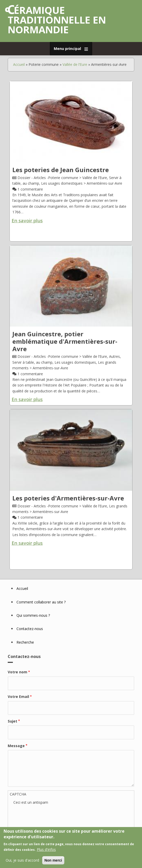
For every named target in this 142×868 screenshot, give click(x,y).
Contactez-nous (30, 629)
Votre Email (18, 697)
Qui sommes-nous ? (33, 615)
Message (16, 746)
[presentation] (52, 815)
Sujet (12, 721)
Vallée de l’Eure (75, 64)
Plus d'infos (46, 849)
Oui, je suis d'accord (22, 860)
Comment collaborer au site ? (41, 602)
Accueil (19, 64)
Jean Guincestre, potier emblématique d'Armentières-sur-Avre (65, 341)
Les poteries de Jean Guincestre (61, 170)
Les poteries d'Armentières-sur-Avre (68, 498)
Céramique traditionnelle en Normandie (57, 20)
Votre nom (17, 672)
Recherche (25, 642)
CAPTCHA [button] (18, 794)
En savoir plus (27, 221)
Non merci (53, 860)
